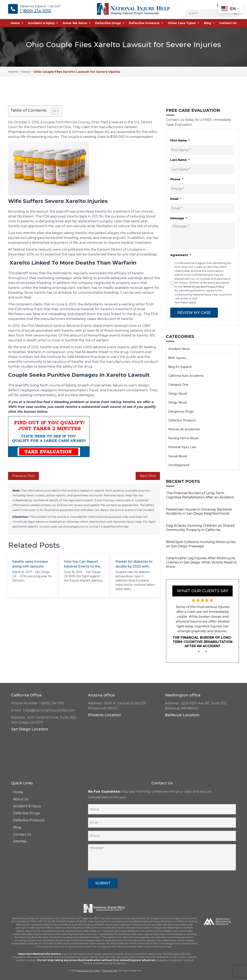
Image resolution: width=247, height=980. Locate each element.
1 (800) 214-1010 (35, 11)
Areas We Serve (77, 23)
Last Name (180, 160)
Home (17, 23)
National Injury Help (88, 970)
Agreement (181, 255)
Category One (178, 384)
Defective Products (146, 23)
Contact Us (228, 23)
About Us (21, 799)
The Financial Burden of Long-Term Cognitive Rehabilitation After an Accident (200, 495)
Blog (209, 23)
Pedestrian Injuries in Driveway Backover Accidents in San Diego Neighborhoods (199, 511)
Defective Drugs (110, 23)
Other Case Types (184, 23)
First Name (180, 140)
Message (179, 218)
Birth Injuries (177, 358)
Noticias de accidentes (184, 429)
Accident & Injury (43, 23)
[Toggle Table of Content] (53, 111)
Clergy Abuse (178, 393)
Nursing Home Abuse (183, 438)
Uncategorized (179, 465)
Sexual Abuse (178, 456)
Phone (177, 179)
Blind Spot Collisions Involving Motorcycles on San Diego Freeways (201, 544)
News (26, 72)
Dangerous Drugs (181, 411)
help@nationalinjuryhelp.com (49, 710)
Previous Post (23, 476)
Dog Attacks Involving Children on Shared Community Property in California (200, 527)
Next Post (148, 476)
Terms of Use (110, 970)
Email (176, 199)
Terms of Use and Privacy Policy (204, 287)
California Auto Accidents (186, 376)
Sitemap (20, 841)
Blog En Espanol (180, 367)
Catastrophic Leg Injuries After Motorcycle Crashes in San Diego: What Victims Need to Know (201, 562)
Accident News (179, 349)
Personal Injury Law (182, 447)
